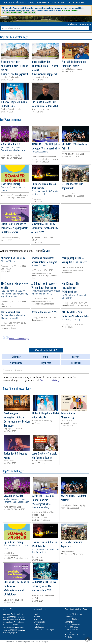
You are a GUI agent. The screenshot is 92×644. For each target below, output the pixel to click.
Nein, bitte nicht (30, 13)
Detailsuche (39, 627)
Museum (14, 630)
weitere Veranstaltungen (16, 339)
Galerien (17, 627)
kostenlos (38, 619)
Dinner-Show (14, 617)
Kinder (22, 617)
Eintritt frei (11, 625)
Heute (16, 625)
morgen (75, 24)
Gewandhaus (8, 622)
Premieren (22, 628)
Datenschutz (20, 642)
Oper (17, 620)
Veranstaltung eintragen (44, 629)
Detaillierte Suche (85, 24)
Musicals (12, 620)
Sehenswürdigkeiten (9, 628)
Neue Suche (19, 370)
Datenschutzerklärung (70, 10)
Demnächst (7, 614)
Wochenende (7, 630)
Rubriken (42, 3)
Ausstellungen (20, 622)
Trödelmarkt (16, 614)
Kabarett (6, 625)
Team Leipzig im (42, 642)
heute (69, 24)
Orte (54, 3)
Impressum (30, 642)
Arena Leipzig (21, 630)
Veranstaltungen (8, 370)
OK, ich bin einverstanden (12, 13)
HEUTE (64, 3)
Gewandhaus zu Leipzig (49, 380)
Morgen (6, 633)
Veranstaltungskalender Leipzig (18, 3)
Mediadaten (10, 642)
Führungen (6, 620)
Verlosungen (22, 620)
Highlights (78, 3)
